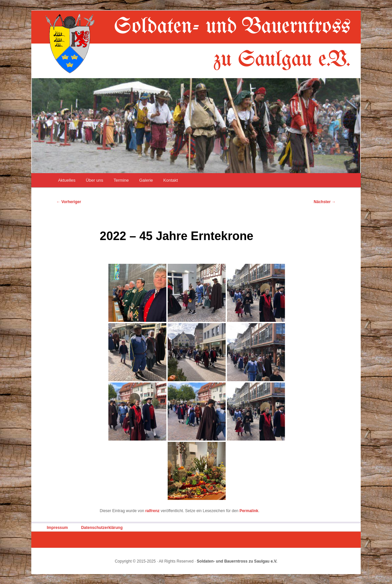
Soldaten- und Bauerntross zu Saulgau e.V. (237, 561)
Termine (121, 180)
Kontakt (171, 180)
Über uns (94, 180)
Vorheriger (69, 202)
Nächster (325, 202)
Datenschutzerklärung (102, 528)
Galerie (146, 180)
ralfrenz (152, 511)
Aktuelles (67, 180)
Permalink (249, 511)
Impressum (57, 528)
